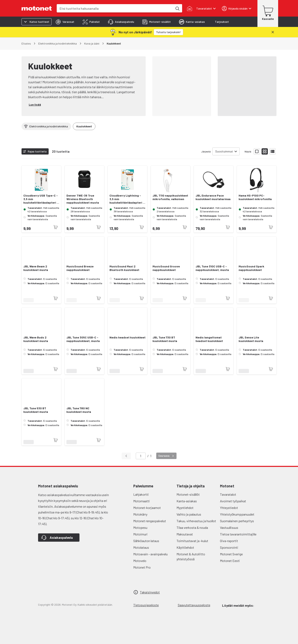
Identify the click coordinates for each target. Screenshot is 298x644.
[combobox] (115, 8)
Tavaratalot (228, 494)
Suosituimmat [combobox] (224, 151)
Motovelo (140, 561)
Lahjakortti (141, 494)
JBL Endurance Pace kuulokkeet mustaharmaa (213, 197)
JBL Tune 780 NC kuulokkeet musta (79, 410)
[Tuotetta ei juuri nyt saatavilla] (56, 227)
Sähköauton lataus (146, 541)
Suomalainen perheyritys (237, 521)
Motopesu (140, 527)
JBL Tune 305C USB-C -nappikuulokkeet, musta (83, 339)
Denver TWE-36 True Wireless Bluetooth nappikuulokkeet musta (83, 199)
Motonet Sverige (231, 554)
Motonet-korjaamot (147, 508)
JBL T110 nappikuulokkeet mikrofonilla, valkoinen (170, 197)
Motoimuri (140, 534)
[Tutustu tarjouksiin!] (168, 32)
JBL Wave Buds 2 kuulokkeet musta (36, 339)
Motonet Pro (142, 567)
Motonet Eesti (230, 561)
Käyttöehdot (185, 547)
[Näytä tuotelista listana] (273, 151)
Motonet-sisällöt (188, 494)
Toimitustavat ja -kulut (192, 541)
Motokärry (140, 514)
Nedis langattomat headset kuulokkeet (209, 339)
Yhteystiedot (229, 508)
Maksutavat (185, 534)
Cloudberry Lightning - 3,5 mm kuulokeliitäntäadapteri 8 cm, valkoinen (127, 199)
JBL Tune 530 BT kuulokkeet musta (36, 410)
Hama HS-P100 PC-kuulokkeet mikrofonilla (255, 197)
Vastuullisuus (229, 527)
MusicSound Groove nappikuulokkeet (166, 268)
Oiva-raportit (229, 541)
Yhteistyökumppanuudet (237, 514)
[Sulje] (273, 32)
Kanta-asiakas (187, 501)
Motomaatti (142, 501)
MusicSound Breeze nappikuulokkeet (80, 268)
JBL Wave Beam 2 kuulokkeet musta (36, 268)
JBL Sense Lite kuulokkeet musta (251, 339)
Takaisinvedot (150, 592)
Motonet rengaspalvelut (150, 521)
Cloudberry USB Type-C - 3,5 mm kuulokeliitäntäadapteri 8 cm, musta (41, 199)
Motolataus (141, 547)
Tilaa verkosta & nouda (192, 527)
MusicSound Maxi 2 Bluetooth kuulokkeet (124, 268)
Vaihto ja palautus (189, 514)
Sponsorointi (229, 547)
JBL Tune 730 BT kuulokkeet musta (165, 339)
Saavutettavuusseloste (194, 605)
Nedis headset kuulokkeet (127, 337)
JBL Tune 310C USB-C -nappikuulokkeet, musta (212, 268)
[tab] (65, 22)
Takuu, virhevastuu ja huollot (196, 521)
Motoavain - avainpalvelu (150, 554)
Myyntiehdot (185, 508)
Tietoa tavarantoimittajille (238, 534)
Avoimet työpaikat (233, 501)
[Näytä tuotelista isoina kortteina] (257, 151)
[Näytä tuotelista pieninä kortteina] (265, 151)
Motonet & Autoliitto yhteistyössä (191, 556)
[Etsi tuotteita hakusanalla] (177, 8)
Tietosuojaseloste (146, 605)
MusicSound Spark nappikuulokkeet (251, 268)
